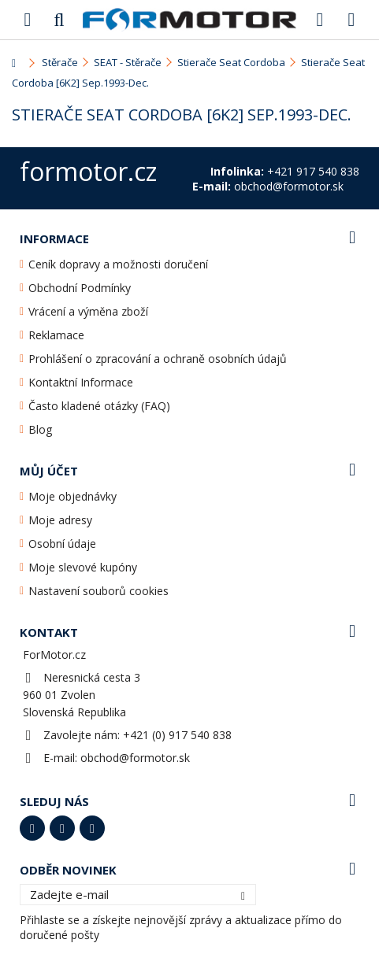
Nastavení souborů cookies (98, 591)
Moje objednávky (72, 496)
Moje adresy (60, 520)
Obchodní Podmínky (80, 288)
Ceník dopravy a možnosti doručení (118, 264)
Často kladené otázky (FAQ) (99, 406)
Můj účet (49, 471)
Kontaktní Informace (81, 382)
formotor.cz (88, 171)
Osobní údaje (62, 544)
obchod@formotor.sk (135, 758)
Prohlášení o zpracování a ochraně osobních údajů (158, 359)
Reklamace (56, 335)
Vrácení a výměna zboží (88, 311)
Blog (40, 429)
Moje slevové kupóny (83, 567)
